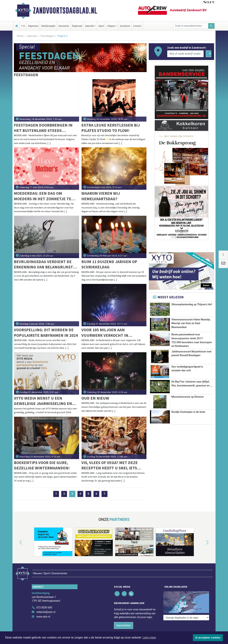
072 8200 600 (44, 608)
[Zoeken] (211, 26)
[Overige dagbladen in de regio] (186, 618)
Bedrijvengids (48, 26)
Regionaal (77, 26)
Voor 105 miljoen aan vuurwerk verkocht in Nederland (105, 333)
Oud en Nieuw (95, 398)
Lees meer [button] (149, 638)
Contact (137, 26)
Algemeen (33, 26)
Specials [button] (90, 26)
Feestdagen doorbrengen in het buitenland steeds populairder (43, 128)
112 (23, 26)
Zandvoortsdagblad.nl (65, 11)
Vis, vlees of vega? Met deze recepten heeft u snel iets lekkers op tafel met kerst (110, 465)
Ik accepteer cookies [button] (208, 638)
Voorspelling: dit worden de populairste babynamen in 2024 (46, 332)
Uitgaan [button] (111, 26)
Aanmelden (124, 625)
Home (20, 36)
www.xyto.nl (43, 617)
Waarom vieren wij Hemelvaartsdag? (101, 196)
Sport (101, 26)
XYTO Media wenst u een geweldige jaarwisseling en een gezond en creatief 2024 (43, 401)
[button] (17, 543)
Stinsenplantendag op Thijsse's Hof (192, 304)
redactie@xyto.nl (46, 612)
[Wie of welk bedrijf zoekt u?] (185, 54)
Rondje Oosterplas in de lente (188, 412)
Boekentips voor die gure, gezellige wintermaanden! (42, 465)
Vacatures (125, 26)
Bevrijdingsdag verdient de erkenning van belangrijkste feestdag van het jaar (45, 264)
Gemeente (64, 26)
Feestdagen (47, 36)
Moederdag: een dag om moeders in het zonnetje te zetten (43, 196)
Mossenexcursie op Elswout (187, 397)
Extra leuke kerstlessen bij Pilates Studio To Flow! (111, 128)
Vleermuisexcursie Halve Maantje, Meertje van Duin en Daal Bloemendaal (191, 323)
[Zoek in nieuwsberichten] (191, 26)
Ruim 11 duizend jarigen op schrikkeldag (109, 264)
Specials (32, 36)
